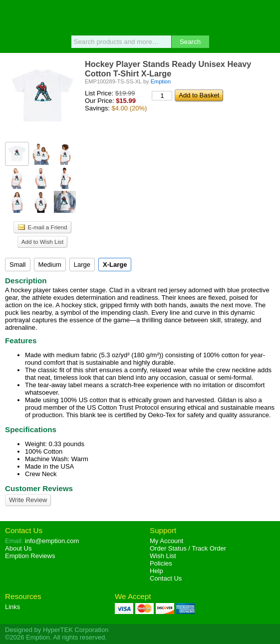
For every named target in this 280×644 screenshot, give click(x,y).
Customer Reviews (39, 488)
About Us (18, 548)
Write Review (28, 500)
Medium (50, 265)
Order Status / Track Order (188, 548)
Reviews (30, 556)
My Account (166, 541)
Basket (268, 16)
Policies (161, 563)
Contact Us (24, 530)
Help (156, 571)
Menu (12, 16)
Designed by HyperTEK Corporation (57, 630)
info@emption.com (52, 541)
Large (82, 265)
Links (12, 607)
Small (18, 265)
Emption (140, 17)
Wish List (163, 556)
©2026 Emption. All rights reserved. (56, 637)
